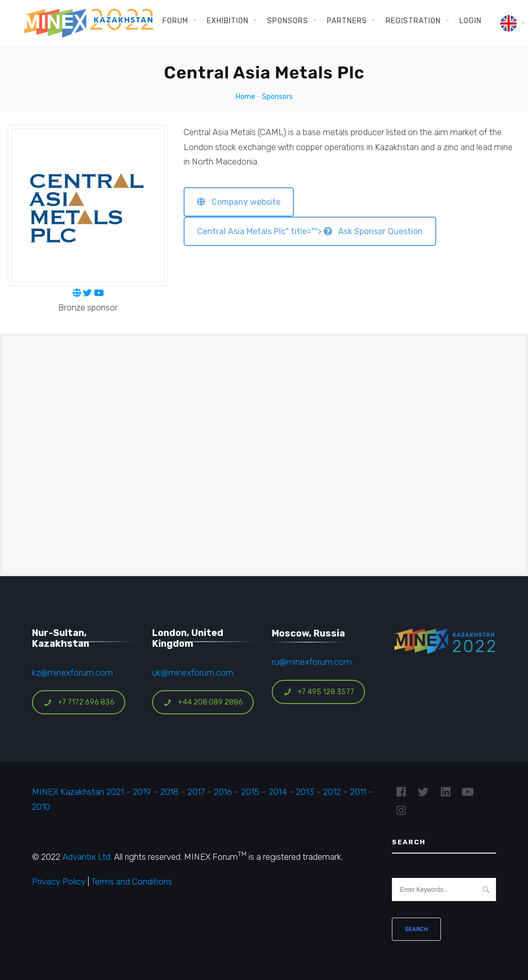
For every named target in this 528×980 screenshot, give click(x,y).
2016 (223, 792)
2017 (196, 792)
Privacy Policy (59, 881)
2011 (358, 792)
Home (245, 97)
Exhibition (228, 21)
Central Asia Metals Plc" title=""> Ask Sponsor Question (310, 231)
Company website (239, 202)
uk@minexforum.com (193, 673)
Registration (413, 21)
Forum (175, 21)
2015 (250, 792)
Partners (347, 21)
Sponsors (288, 21)
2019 (141, 792)
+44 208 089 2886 (203, 702)
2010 (41, 807)
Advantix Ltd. (87, 857)
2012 (332, 792)
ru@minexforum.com (312, 662)
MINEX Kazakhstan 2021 (78, 792)
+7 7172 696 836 (79, 702)
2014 (278, 792)
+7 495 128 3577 (319, 692)
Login (471, 21)
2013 (305, 792)
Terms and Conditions (132, 881)
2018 (169, 792)
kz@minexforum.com (72, 673)
